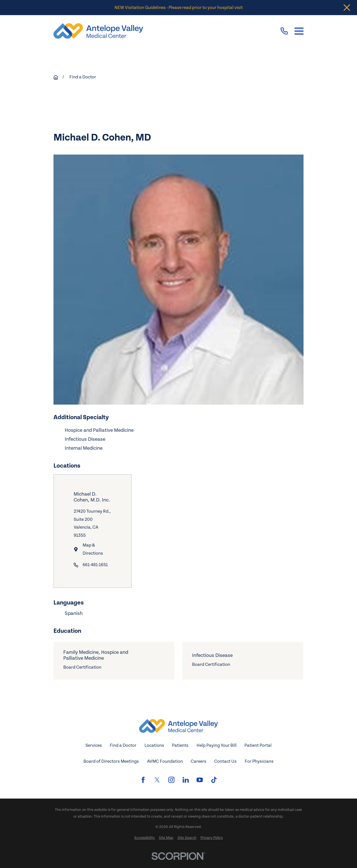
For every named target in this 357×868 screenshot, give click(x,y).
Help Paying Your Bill (217, 745)
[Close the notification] (347, 8)
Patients (180, 745)
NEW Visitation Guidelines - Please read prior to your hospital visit (179, 8)
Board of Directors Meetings (111, 761)
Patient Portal (258, 745)
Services (94, 745)
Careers (199, 761)
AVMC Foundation (165, 761)
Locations (154, 745)
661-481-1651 (95, 565)
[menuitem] (144, 838)
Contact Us (225, 761)
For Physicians (259, 761)
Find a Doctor (123, 745)
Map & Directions (93, 549)
